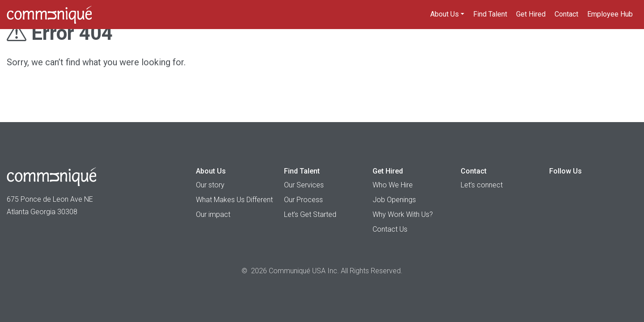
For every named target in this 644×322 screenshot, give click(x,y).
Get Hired (531, 14)
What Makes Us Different (234, 200)
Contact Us (390, 229)
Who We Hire (393, 185)
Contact (566, 14)
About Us (445, 14)
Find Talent (490, 14)
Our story (210, 185)
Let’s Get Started (310, 214)
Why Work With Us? (403, 214)
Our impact (213, 214)
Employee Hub (610, 14)
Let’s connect (482, 185)
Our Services (304, 185)
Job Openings (394, 200)
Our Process (303, 200)
